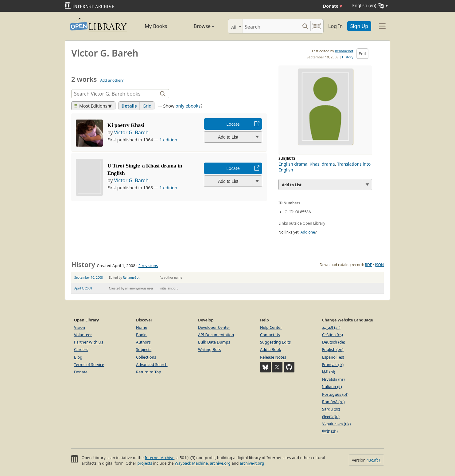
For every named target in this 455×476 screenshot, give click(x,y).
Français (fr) (333, 364)
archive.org (220, 463)
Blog (78, 357)
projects (145, 463)
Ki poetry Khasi (126, 125)
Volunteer (83, 335)
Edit (362, 54)
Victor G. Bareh (131, 132)
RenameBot (344, 51)
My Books (156, 26)
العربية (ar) (331, 327)
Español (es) (333, 357)
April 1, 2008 (83, 288)
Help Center (271, 327)
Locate (233, 124)
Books (142, 335)
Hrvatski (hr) (333, 379)
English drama (293, 164)
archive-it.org (252, 463)
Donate (333, 6)
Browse (197, 26)
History (348, 57)
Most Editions (91, 106)
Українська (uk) (336, 424)
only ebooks (188, 106)
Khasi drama (322, 164)
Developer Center (214, 327)
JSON (379, 265)
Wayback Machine (191, 463)
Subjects (144, 349)
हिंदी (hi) (329, 372)
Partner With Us (89, 342)
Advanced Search (152, 364)
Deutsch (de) (334, 342)
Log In (335, 26)
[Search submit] (305, 26)
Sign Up (359, 26)
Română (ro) (333, 402)
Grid (147, 106)
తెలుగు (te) (331, 416)
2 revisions (148, 266)
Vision (80, 327)
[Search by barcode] (317, 26)
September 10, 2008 (89, 277)
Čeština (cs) (332, 335)
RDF (368, 265)
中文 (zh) (330, 431)
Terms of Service (89, 364)
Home (142, 327)
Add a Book (270, 349)
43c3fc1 (374, 460)
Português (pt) (335, 394)
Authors (143, 342)
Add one (308, 232)
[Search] (271, 26)
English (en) (333, 349)
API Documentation (216, 335)
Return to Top (149, 372)
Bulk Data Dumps (214, 342)
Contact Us (270, 335)
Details (129, 106)
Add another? (112, 80)
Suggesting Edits (275, 342)
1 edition (169, 140)
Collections (146, 357)
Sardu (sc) (331, 409)
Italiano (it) (332, 387)
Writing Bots (209, 349)
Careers (81, 349)
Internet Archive (159, 458)
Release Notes (273, 357)
